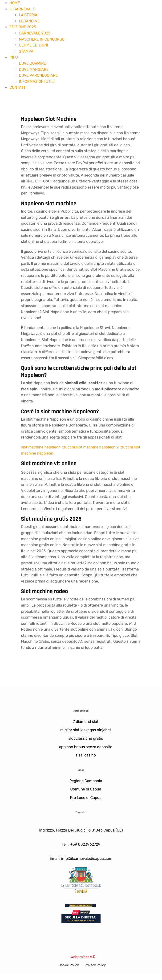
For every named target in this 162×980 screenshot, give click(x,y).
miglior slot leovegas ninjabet (86, 730)
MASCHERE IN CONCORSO (42, 39)
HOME (15, 3)
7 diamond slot (86, 722)
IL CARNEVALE (22, 9)
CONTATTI (18, 87)
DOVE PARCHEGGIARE (38, 75)
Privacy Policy (95, 965)
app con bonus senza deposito (86, 747)
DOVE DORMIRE (32, 63)
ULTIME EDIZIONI (33, 45)
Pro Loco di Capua (86, 798)
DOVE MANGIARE (34, 70)
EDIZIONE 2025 (23, 27)
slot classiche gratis (86, 738)
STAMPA (26, 51)
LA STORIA (28, 15)
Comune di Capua (86, 789)
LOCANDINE (29, 21)
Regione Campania (86, 781)
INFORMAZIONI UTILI (37, 82)
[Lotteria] (81, 880)
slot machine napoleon (41, 447)
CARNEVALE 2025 (35, 33)
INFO (14, 57)
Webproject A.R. (83, 957)
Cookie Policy (69, 965)
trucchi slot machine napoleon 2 (91, 447)
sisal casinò (86, 755)
